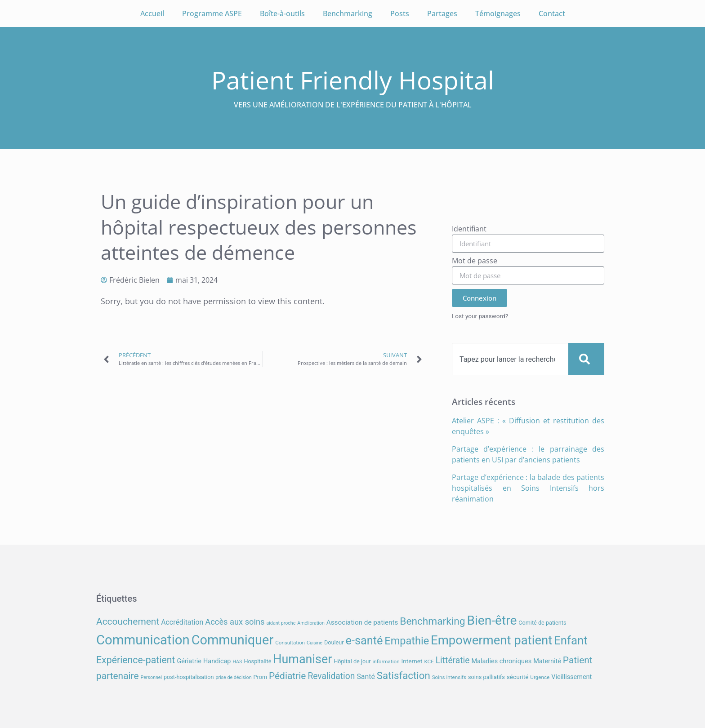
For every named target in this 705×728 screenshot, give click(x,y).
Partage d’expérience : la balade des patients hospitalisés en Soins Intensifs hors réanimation (528, 488)
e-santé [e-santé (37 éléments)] (364, 641)
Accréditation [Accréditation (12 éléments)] (182, 622)
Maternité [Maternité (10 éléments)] (547, 661)
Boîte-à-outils (282, 13)
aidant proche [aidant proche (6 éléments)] (281, 623)
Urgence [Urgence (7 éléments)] (540, 677)
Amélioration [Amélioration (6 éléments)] (311, 623)
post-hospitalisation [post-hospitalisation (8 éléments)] (189, 677)
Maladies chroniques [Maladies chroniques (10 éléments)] (501, 661)
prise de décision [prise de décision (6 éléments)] (233, 677)
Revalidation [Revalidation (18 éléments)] (331, 676)
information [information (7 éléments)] (386, 661)
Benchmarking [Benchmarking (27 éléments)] (432, 621)
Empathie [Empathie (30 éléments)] (407, 641)
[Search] (586, 359)
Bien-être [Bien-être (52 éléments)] (492, 620)
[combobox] (510, 359)
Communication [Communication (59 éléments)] (143, 640)
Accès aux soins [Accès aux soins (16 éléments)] (235, 622)
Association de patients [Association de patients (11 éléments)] (362, 622)
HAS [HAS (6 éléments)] (237, 662)
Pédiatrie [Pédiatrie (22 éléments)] (287, 676)
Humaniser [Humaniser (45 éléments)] (302, 659)
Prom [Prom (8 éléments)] (260, 677)
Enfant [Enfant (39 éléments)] (571, 640)
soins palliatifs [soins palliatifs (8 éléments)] (486, 677)
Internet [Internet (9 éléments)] (412, 661)
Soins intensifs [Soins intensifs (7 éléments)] (449, 677)
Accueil (152, 13)
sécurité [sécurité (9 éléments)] (518, 677)
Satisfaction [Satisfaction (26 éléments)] (404, 675)
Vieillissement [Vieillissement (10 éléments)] (571, 677)
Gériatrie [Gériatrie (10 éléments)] (189, 661)
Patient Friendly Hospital (353, 80)
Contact (552, 13)
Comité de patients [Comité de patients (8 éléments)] (542, 623)
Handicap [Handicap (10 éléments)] (217, 661)
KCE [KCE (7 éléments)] (429, 661)
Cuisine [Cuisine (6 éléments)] (315, 643)
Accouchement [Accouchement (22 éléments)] (128, 621)
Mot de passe (475, 261)
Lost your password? (480, 316)
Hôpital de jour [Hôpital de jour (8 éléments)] (352, 661)
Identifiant (469, 229)
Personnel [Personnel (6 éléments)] (152, 677)
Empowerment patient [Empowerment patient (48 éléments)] (491, 640)
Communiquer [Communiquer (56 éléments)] (233, 640)
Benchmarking (348, 13)
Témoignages (498, 13)
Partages (442, 13)
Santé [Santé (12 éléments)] (366, 677)
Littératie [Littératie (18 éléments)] (453, 660)
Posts (400, 13)
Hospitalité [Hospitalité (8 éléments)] (257, 661)
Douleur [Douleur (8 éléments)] (334, 642)
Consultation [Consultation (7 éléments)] (290, 643)
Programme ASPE (212, 13)
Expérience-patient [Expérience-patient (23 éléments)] (136, 660)
